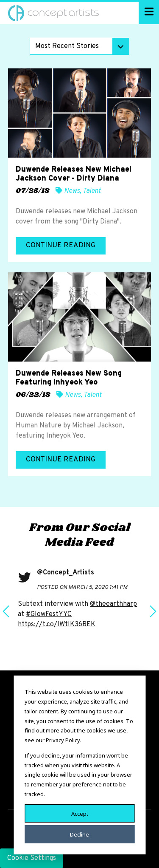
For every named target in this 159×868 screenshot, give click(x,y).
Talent (92, 191)
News (72, 191)
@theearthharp (113, 604)
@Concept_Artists (66, 573)
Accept (80, 813)
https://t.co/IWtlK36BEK (57, 625)
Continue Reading (61, 246)
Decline (79, 834)
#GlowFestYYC (49, 614)
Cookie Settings (32, 858)
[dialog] (79, 765)
